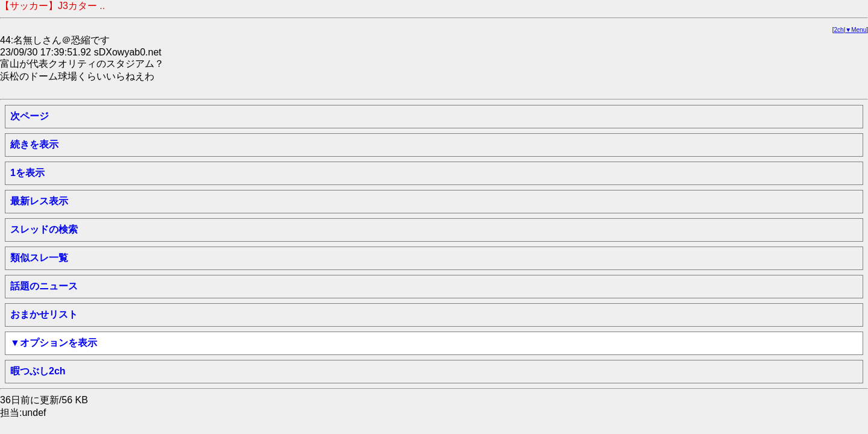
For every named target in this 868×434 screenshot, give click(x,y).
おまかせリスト (44, 314)
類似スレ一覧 (39, 258)
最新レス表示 (39, 201)
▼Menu (856, 30)
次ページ (30, 116)
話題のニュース (44, 286)
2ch (839, 30)
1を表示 (27, 173)
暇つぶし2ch (38, 371)
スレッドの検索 (44, 229)
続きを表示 (34, 144)
